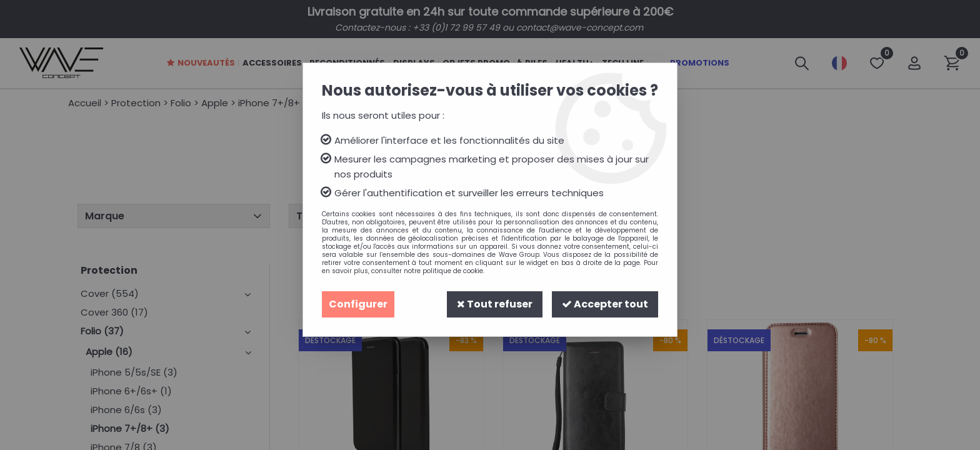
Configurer (358, 304)
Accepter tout (605, 304)
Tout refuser (495, 304)
